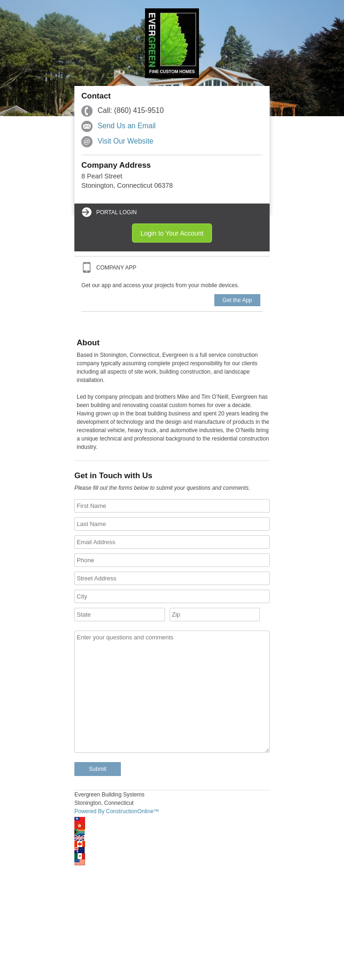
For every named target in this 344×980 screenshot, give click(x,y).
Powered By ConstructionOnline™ (117, 811)
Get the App (237, 300)
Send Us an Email (127, 126)
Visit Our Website (126, 141)
